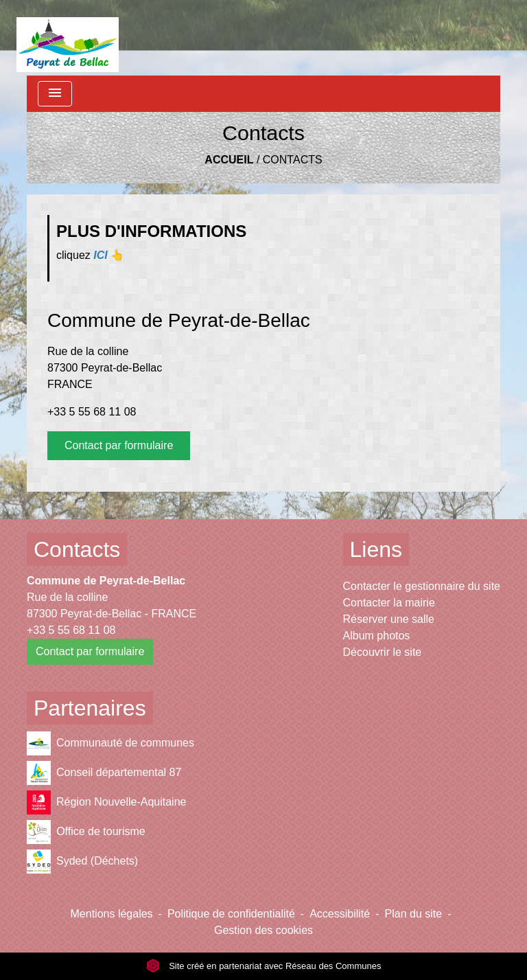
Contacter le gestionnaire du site (422, 586)
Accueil (229, 160)
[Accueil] (68, 38)
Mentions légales (112, 914)
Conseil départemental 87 (104, 773)
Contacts (293, 160)
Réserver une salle (389, 619)
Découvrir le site (383, 652)
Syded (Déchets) (82, 862)
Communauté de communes (110, 743)
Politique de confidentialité (231, 914)
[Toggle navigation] (55, 94)
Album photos (377, 636)
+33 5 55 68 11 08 (92, 412)
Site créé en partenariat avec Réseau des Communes (264, 966)
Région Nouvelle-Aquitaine (106, 802)
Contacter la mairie (389, 603)
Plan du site (414, 914)
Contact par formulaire (119, 445)
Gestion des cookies (263, 930)
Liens (376, 549)
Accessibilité (340, 914)
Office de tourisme (86, 832)
